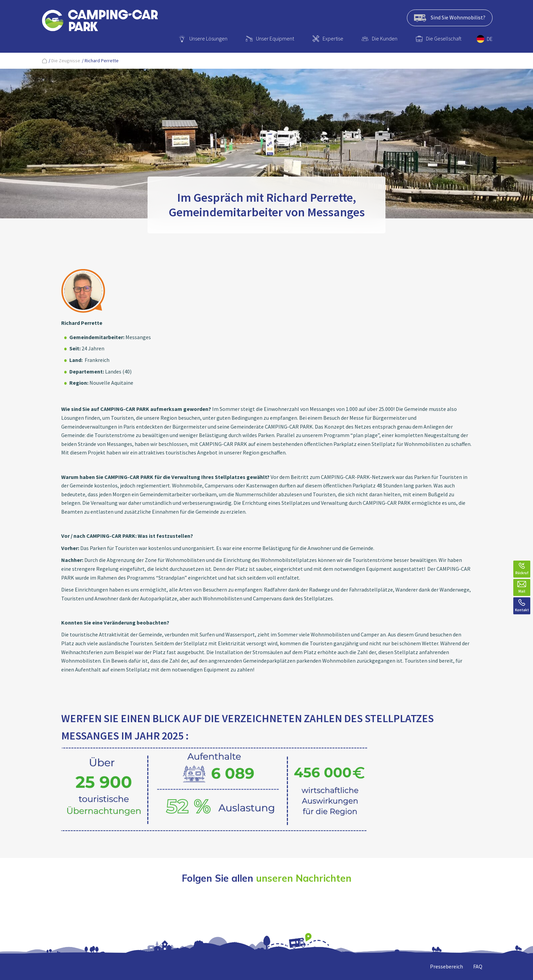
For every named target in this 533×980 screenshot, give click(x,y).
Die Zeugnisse (66, 61)
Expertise (333, 38)
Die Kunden (385, 38)
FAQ (478, 966)
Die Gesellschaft (444, 38)
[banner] (100, 22)
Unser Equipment (275, 38)
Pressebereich (446, 966)
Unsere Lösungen (208, 38)
